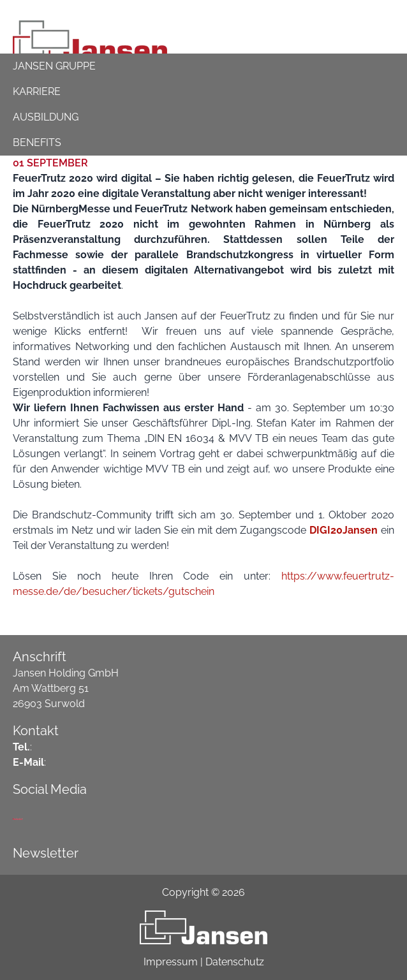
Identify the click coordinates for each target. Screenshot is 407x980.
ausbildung (46, 117)
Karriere (37, 91)
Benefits (37, 143)
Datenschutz (235, 962)
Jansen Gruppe (54, 66)
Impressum (171, 962)
